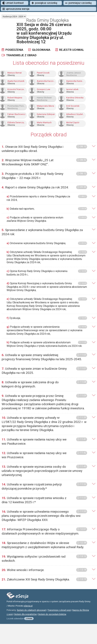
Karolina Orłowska (75, 98)
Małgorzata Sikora (45, 106)
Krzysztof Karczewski (17, 89)
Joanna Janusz (74, 73)
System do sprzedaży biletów (52, 614)
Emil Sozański (73, 106)
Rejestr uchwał (70, 50)
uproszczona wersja (16, 9)
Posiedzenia (12, 50)
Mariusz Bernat (15, 73)
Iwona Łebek (72, 89)
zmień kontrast (13, 3)
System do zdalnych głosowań (31, 610)
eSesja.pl (28, 606)
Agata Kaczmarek (16, 81)
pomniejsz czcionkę (78, 3)
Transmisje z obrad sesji (59, 610)
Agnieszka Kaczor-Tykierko (46, 81)
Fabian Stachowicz (16, 114)
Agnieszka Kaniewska (75, 81)
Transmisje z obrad (19, 55)
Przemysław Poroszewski (17, 106)
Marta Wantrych (44, 123)
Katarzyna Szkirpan (46, 114)
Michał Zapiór (73, 123)
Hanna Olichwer (44, 98)
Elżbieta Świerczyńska (17, 123)
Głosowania (39, 50)
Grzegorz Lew (44, 89)
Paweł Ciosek (43, 73)
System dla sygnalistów (25, 614)
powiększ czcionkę (44, 3)
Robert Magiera (15, 98)
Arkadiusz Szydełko (75, 114)
